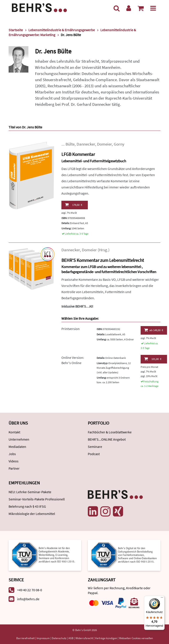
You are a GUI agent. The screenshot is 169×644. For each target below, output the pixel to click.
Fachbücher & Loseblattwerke (110, 432)
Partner (14, 468)
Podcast (94, 454)
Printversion (71, 329)
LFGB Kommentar (78, 154)
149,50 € (154, 330)
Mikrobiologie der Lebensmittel (32, 514)
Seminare (95, 447)
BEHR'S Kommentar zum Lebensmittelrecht (103, 260)
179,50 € (73, 205)
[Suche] (117, 8)
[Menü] (153, 8)
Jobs (12, 454)
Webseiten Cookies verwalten (136, 638)
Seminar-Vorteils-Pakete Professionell (37, 499)
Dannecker (86, 144)
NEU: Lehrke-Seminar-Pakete (30, 492)
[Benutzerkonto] (129, 8)
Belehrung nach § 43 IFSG (27, 506)
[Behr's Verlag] (39, 7)
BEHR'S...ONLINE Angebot (107, 439)
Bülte (70, 144)
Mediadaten (17, 447)
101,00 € (153, 359)
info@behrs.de (28, 599)
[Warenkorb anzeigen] (141, 8)
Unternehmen (19, 439)
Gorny (119, 144)
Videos (14, 461)
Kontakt (14, 432)
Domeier (104, 144)
